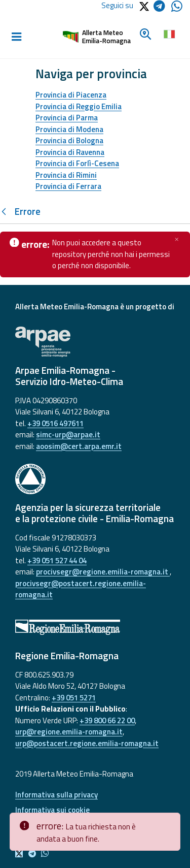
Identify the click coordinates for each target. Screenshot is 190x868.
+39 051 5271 (74, 698)
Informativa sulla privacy (56, 795)
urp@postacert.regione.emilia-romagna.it (87, 743)
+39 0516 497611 (55, 423)
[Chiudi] (177, 239)
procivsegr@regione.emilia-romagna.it (103, 572)
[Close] (171, 821)
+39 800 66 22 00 (107, 720)
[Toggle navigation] (16, 37)
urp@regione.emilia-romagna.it (69, 732)
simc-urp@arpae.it (68, 435)
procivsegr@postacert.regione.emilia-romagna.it (81, 589)
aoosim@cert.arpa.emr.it (79, 446)
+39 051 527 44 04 (57, 560)
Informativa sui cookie (52, 810)
